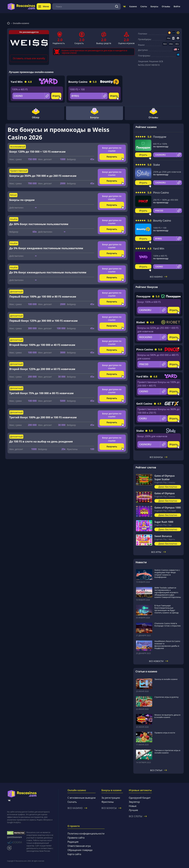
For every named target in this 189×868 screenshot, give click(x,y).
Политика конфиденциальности (86, 834)
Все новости (159, 661)
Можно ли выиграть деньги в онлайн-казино (167, 716)
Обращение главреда (80, 850)
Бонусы (154, 6)
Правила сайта (76, 838)
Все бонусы (159, 457)
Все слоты (138, 816)
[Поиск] (117, 6)
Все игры (159, 552)
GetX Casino (144, 404)
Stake (157, 165)
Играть (56, 96)
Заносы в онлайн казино (166, 679)
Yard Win (17, 82)
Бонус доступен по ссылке (112, 149)
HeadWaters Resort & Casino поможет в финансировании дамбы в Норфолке (167, 645)
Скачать (72, 802)
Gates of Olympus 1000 (168, 508)
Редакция (73, 842)
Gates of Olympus (165, 493)
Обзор (36, 113)
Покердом (160, 137)
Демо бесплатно (168, 487)
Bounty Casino (78, 82)
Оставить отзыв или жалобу (29, 58)
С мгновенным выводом (82, 798)
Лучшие (133, 810)
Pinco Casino (161, 193)
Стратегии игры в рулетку (166, 697)
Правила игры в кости (165, 733)
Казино (133, 6)
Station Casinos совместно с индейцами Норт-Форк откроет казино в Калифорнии (167, 574)
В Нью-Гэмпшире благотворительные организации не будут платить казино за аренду (167, 609)
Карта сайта (74, 854)
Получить (112, 157)
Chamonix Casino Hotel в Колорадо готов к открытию (168, 625)
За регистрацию (111, 798)
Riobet (141, 322)
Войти (177, 6)
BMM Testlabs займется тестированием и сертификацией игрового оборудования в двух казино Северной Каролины (168, 592)
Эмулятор (134, 802)
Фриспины (108, 802)
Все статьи (159, 770)
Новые (133, 806)
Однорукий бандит (140, 798)
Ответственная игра (79, 846)
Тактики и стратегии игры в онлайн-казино (167, 751)
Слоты (144, 6)
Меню (44, 6)
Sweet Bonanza (163, 536)
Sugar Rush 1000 (164, 522)
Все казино (159, 277)
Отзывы (166, 6)
